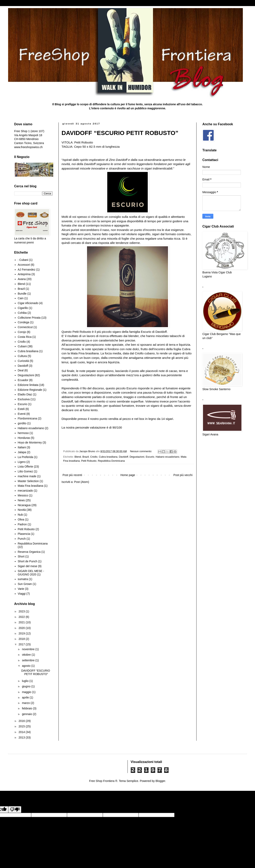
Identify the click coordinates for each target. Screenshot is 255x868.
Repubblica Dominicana (111, 461)
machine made (27, 476)
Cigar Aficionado (28, 303)
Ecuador (23, 380)
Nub (20, 515)
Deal (21, 370)
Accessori (24, 265)
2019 (22, 633)
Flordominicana (28, 418)
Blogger (160, 781)
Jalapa (22, 452)
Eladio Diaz (25, 394)
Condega (24, 322)
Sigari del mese (28, 566)
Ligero (22, 462)
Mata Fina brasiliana (31, 486)
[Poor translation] (15, 810)
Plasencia (24, 534)
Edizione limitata (28, 385)
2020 (22, 628)
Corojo (22, 332)
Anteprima (24, 274)
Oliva (21, 519)
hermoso (23, 433)
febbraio (27, 708)
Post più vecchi (183, 475)
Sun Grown (25, 584)
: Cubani (23, 260)
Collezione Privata (29, 318)
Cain (21, 298)
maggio (27, 692)
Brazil (86, 457)
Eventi (22, 414)
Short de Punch (28, 561)
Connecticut (25, 327)
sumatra (23, 579)
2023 (22, 611)
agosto (27, 666)
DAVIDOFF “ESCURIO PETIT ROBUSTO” (120, 133)
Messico (23, 495)
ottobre (27, 655)
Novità (22, 510)
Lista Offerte (25, 467)
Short (21, 556)
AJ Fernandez (27, 270)
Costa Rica (25, 337)
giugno (27, 686)
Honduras (24, 438)
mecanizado (25, 491)
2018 (22, 639)
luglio (26, 681)
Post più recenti (72, 475)
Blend (78, 457)
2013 (22, 737)
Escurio (150, 457)
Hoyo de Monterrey (30, 442)
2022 (22, 617)
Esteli (21, 409)
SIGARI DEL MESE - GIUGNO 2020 (31, 573)
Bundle (22, 294)
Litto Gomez (25, 471)
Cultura (22, 356)
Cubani (22, 346)
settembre (29, 660)
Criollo (94, 457)
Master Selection (28, 481)
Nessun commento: (141, 451)
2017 (22, 644)
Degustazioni (137, 457)
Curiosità (23, 361)
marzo (26, 703)
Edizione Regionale (30, 390)
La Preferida (25, 457)
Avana (22, 279)
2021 (22, 622)
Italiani (22, 447)
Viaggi (22, 594)
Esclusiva (24, 399)
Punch (22, 539)
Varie (21, 589)
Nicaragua (24, 505)
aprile (26, 697)
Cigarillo (23, 308)
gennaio (27, 714)
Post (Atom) (82, 482)
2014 (22, 732)
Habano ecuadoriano (167, 457)
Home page (128, 475)
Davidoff (123, 457)
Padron (22, 524)
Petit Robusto (89, 461)
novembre (29, 649)
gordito (22, 423)
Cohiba (22, 313)
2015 (22, 726)
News (21, 500)
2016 (22, 721)
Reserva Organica (29, 552)
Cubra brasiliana (108, 457)
